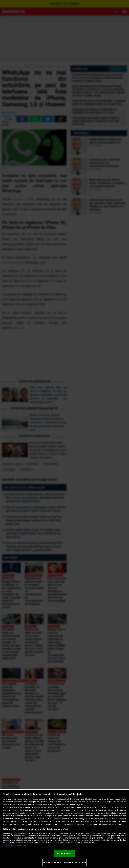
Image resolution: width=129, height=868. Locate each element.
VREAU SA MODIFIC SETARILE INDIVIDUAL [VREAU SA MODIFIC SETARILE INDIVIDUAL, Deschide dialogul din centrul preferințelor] (65, 862)
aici (23, 819)
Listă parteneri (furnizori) (14, 845)
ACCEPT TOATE (64, 853)
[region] (64, 829)
